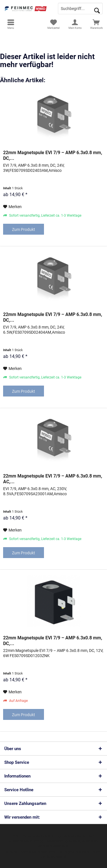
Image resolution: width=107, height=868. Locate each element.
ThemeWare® (56, 857)
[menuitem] (11, 24)
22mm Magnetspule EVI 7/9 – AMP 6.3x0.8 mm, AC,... (53, 479)
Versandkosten (20, 841)
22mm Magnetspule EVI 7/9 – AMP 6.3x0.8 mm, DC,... (53, 155)
